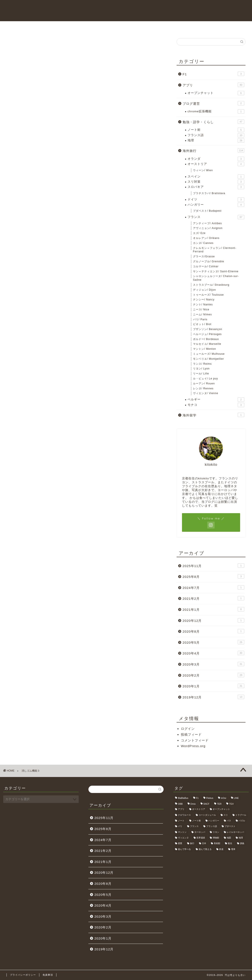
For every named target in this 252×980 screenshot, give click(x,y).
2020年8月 (213, 631)
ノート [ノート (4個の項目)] (181, 821)
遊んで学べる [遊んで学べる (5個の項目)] (184, 849)
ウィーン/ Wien (203, 170)
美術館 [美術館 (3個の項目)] (217, 844)
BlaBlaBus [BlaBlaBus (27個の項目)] (183, 798)
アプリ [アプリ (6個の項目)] (181, 809)
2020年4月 (213, 653)
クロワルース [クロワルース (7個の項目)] (184, 815)
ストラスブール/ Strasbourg (211, 285)
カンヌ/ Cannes (203, 243)
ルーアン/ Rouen (204, 384)
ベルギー (216, 400)
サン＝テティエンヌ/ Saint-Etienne (216, 271)
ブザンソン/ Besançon (208, 329)
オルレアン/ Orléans (206, 238)
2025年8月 (213, 576)
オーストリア (216, 164)
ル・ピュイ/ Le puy (206, 379)
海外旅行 (178, 27)
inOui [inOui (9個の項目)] (223, 798)
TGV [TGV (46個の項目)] (231, 804)
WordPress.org (193, 746)
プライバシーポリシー (23, 975)
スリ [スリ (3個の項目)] (226, 815)
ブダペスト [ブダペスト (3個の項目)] (230, 826)
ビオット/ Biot (202, 324)
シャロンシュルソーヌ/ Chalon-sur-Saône (216, 278)
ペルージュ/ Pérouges (207, 334)
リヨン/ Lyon (201, 369)
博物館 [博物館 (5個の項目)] (216, 838)
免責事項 (48, 975)
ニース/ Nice (201, 309)
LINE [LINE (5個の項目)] (236, 798)
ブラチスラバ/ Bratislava (209, 193)
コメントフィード (195, 740)
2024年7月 (213, 587)
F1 (213, 74)
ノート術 (216, 130)
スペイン (216, 177)
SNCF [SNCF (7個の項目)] (206, 804)
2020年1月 (213, 686)
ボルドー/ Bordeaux (206, 339)
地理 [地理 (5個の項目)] (241, 838)
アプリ (213, 85)
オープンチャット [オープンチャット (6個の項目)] (221, 809)
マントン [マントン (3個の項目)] (182, 832)
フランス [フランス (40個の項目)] (194, 826)
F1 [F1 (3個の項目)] (197, 798)
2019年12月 (213, 697)
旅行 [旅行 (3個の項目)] (192, 844)
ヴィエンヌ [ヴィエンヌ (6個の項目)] (183, 838)
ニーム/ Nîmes (202, 314)
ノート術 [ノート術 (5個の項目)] (196, 821)
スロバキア (216, 187)
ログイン (188, 729)
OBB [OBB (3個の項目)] (180, 804)
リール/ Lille (201, 374)
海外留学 (213, 415)
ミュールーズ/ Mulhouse (209, 354)
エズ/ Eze (199, 233)
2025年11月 (213, 566)
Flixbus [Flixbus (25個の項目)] (210, 798)
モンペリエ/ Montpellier (208, 359)
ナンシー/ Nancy (204, 300)
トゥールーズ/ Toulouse (208, 295)
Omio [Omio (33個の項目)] (193, 804)
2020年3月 (213, 664)
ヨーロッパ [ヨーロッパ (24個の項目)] (200, 832)
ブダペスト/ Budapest (207, 211)
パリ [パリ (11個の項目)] (180, 826)
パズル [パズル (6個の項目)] (242, 821)
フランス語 (216, 135)
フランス (216, 217)
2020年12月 (213, 620)
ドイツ (216, 200)
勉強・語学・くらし (213, 122)
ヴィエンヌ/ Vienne (206, 393)
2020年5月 (213, 642)
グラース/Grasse (204, 256)
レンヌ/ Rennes (203, 388)
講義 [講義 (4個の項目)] (242, 844)
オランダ (216, 159)
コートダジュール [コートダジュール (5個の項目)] (207, 815)
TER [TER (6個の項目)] (219, 804)
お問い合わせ (126, 27)
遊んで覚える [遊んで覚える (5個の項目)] (205, 849)
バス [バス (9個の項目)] (229, 821)
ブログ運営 (213, 103)
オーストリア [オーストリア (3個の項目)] (199, 809)
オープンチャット (216, 93)
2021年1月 (213, 609)
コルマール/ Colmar (206, 266)
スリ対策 (216, 182)
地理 (216, 140)
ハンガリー (216, 205)
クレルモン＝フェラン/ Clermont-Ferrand (215, 250)
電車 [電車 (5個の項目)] (233, 849)
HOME (74, 27)
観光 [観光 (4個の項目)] (230, 844)
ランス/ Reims (202, 364)
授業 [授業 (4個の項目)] (180, 844)
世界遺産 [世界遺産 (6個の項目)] (201, 838)
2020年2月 (213, 675)
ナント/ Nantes (203, 305)
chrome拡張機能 (216, 111)
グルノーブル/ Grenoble (209, 261)
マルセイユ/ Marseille (207, 344)
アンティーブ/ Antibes (207, 223)
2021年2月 (213, 598)
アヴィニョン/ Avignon (208, 228)
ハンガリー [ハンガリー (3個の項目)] (214, 821)
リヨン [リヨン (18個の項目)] (216, 832)
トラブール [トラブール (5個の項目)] (241, 815)
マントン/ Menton (205, 349)
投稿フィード (191, 734)
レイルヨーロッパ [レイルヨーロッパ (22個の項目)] (235, 832)
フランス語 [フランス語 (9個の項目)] (212, 826)
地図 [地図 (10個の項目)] (229, 838)
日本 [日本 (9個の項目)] (204, 844)
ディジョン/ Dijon (204, 290)
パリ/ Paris (200, 319)
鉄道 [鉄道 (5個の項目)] (221, 849)
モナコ (216, 405)
